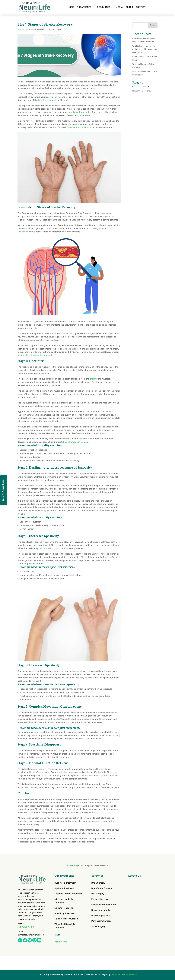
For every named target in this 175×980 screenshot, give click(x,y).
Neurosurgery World (101, 916)
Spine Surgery (98, 927)
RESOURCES (104, 7)
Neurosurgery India (101, 910)
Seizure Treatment (64, 908)
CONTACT (141, 7)
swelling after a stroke (80, 112)
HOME (71, 7)
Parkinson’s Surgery (101, 921)
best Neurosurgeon (48, 100)
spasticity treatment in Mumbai (36, 355)
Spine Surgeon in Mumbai (76, 442)
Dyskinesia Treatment (65, 883)
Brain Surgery (98, 883)
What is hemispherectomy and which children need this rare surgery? (145, 49)
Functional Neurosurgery (104, 905)
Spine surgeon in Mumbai (80, 128)
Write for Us (61, 942)
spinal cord (41, 549)
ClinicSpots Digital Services (124, 975)
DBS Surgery (98, 894)
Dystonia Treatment (64, 889)
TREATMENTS (84, 7)
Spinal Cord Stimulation (66, 919)
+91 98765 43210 (26, 927)
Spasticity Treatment (65, 914)
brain (25, 232)
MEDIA (119, 7)
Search (153, 25)
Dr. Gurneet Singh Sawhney (32, 30)
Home (69, 866)
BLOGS (129, 7)
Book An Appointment (3, 490)
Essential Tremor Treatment (68, 894)
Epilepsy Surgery (100, 899)
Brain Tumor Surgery (102, 889)
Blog (59, 30)
